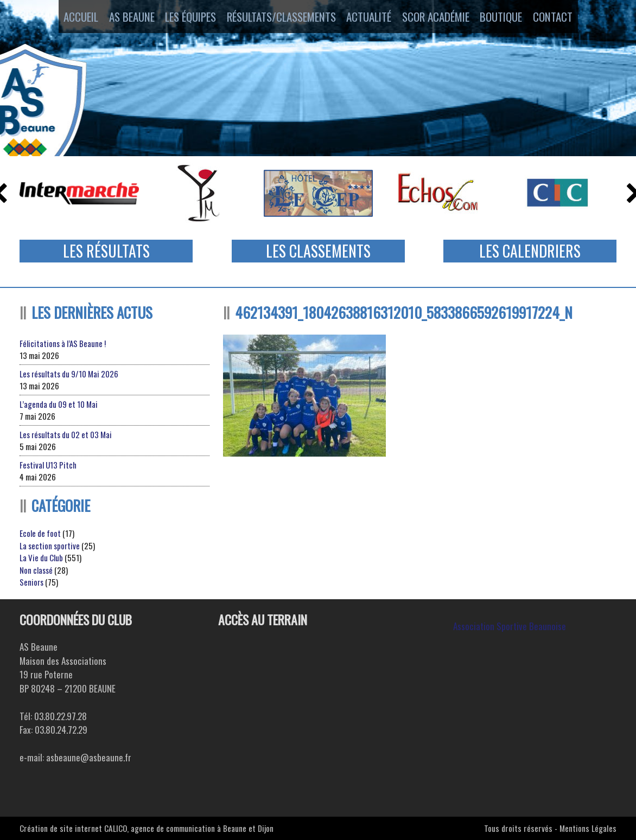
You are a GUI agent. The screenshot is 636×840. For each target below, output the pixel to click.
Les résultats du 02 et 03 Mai (66, 434)
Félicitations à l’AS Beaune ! (63, 343)
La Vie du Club (41, 557)
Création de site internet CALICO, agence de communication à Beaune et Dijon (147, 828)
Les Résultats (106, 251)
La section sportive (50, 546)
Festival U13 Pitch (48, 465)
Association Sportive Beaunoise (510, 626)
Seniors (31, 582)
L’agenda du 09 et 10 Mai (59, 404)
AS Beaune (121, 18)
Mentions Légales (588, 828)
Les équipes (186, 18)
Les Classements (318, 251)
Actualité (370, 18)
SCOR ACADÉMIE (442, 18)
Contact (570, 18)
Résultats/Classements (279, 18)
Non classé (36, 570)
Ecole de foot (40, 533)
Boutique (512, 18)
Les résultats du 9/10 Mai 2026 (69, 374)
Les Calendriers (530, 251)
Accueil (64, 18)
